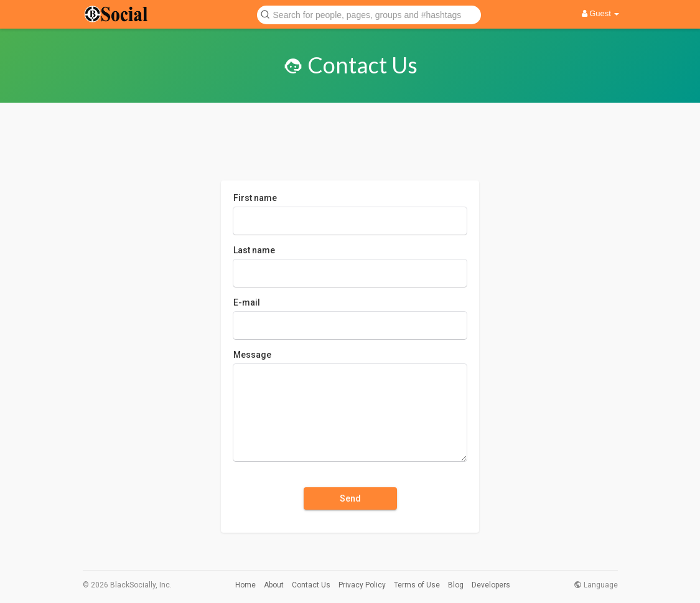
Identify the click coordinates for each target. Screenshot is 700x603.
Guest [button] (601, 13)
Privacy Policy (362, 585)
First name (255, 198)
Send (350, 498)
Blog (456, 585)
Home (245, 585)
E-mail (247, 302)
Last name (254, 250)
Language (596, 585)
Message (252, 355)
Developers (491, 585)
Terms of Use (417, 585)
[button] (369, 14)
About (274, 585)
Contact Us (311, 585)
